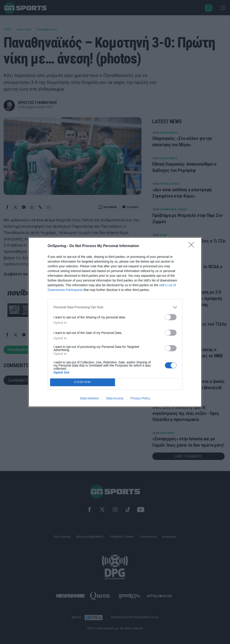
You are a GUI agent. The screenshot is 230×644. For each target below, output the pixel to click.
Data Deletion (90, 398)
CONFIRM (83, 382)
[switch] (171, 317)
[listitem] (115, 307)
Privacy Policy (140, 398)
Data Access (115, 398)
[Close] (193, 246)
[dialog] (115, 322)
